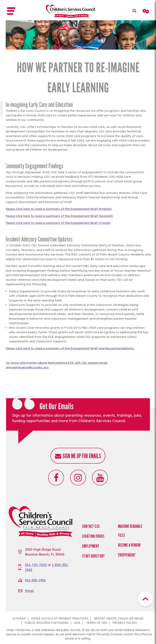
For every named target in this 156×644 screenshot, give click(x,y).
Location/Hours (93, 536)
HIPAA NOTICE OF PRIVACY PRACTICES (60, 618)
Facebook (56, 478)
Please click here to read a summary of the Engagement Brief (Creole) (58, 223)
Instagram (78, 478)
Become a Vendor (129, 545)
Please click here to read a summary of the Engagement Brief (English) (58, 209)
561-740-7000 (36, 565)
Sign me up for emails (82, 456)
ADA (77, 623)
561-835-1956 (35, 580)
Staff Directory (93, 556)
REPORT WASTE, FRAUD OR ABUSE (119, 618)
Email (29, 591)
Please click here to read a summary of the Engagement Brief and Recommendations (69, 348)
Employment (91, 546)
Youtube (100, 478)
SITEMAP (19, 618)
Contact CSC (91, 526)
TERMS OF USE (96, 623)
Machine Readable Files (130, 531)
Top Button (145, 599)
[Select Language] (146, 11)
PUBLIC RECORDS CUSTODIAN (47, 623)
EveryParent (127, 555)
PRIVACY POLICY (125, 623)
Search (136, 14)
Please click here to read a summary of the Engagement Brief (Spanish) (59, 216)
